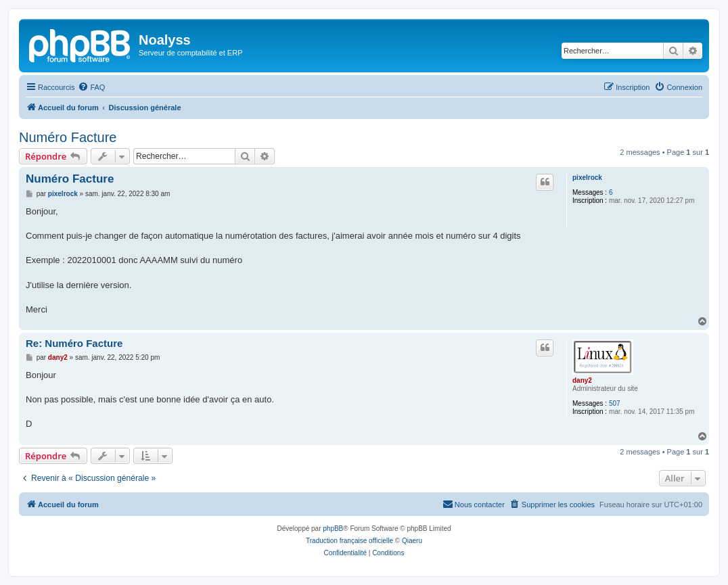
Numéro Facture (68, 137)
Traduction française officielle (349, 541)
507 (615, 403)
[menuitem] (91, 87)
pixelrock (587, 178)
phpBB (333, 529)
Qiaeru (412, 541)
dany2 (582, 380)
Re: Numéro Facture (74, 343)
